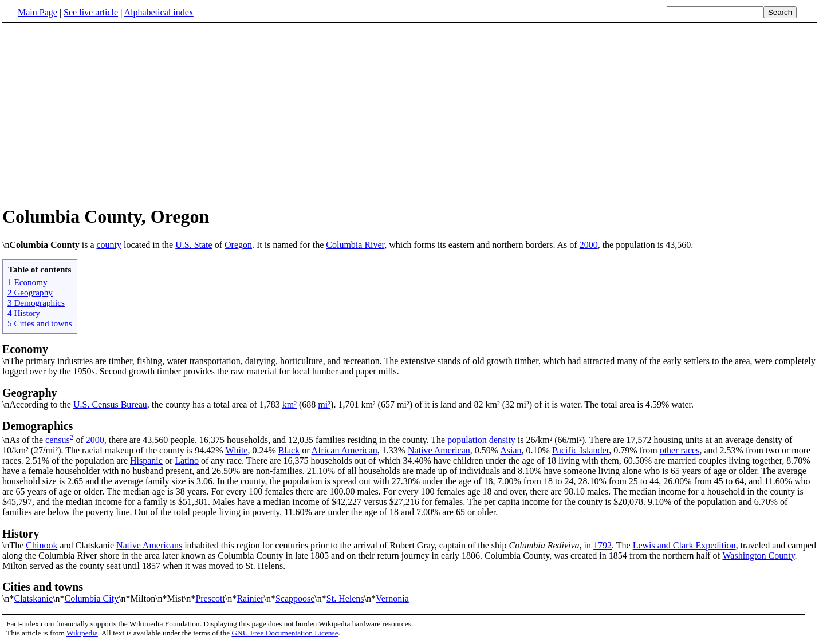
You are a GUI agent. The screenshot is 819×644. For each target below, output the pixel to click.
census (58, 440)
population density (481, 440)
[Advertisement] (409, 114)
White (236, 450)
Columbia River (355, 245)
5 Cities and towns (40, 323)
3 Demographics (36, 303)
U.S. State (194, 245)
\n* (409, 592)
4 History (24, 313)
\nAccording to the (409, 398)
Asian (511, 450)
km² (290, 404)
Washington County (758, 556)
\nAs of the (409, 432)
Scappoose (295, 598)
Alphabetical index (158, 12)
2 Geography (30, 292)
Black (289, 450)
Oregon (238, 245)
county (109, 245)
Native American (439, 450)
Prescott (210, 598)
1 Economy (27, 282)
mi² (324, 404)
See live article (91, 12)
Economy (25, 349)
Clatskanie (33, 598)
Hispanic (146, 461)
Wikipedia (82, 633)
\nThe (409, 539)
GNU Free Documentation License (285, 633)
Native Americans (149, 545)
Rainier (250, 598)
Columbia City (91, 598)
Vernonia (392, 598)
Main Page (38, 12)
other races (680, 450)
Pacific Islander (580, 450)
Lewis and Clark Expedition (684, 545)
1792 (603, 545)
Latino (187, 461)
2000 (589, 245)
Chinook (42, 545)
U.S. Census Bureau (110, 404)
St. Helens (345, 598)
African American (344, 450)
